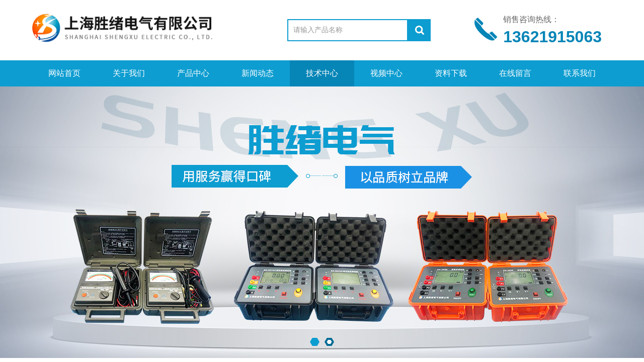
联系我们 (580, 73)
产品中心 (193, 73)
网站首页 (64, 73)
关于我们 (129, 73)
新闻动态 (258, 73)
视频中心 (386, 73)
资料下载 (451, 73)
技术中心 (322, 73)
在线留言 (515, 73)
